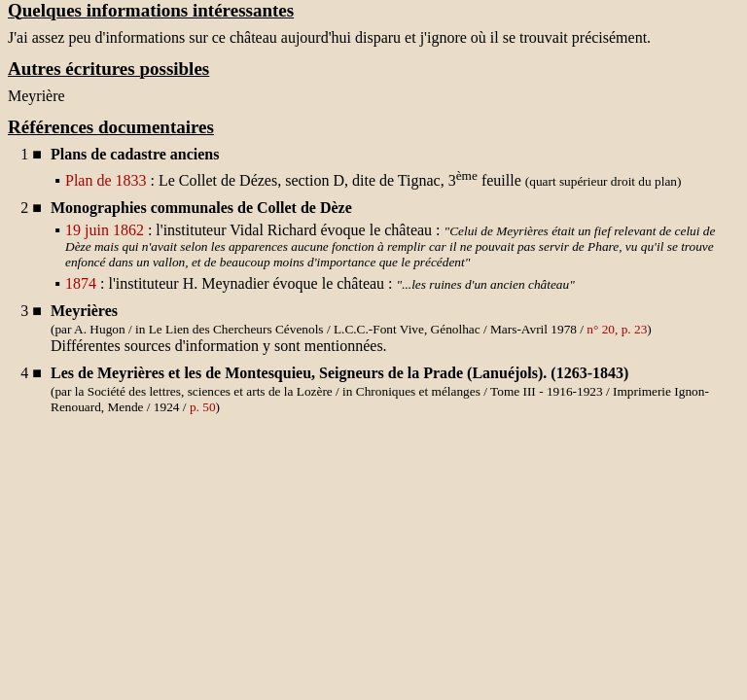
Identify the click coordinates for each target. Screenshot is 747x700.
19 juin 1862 (105, 230)
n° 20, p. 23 (617, 329)
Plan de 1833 (106, 180)
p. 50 (203, 407)
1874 (81, 283)
